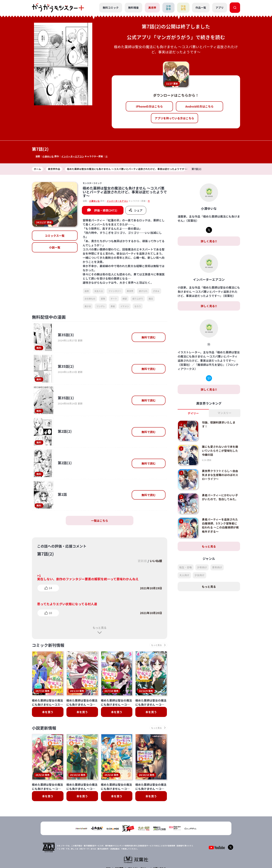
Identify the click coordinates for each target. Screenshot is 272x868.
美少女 (88, 306)
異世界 (152, 8)
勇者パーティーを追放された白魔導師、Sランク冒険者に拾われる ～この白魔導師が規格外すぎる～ (221, 525)
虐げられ (143, 291)
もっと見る (100, 628)
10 (50, 613)
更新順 (141, 561)
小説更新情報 (45, 728)
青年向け (217, 567)
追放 (87, 291)
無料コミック (110, 8)
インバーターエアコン (73, 156)
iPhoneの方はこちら (149, 106)
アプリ (220, 8)
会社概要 (119, 844)
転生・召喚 (186, 567)
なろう (138, 306)
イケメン (125, 306)
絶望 (125, 299)
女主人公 (99, 291)
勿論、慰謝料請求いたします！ (219, 424)
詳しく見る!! (209, 241)
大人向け (184, 575)
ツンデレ (101, 306)
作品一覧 (201, 8)
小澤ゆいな (48, 156)
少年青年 (168, 8)
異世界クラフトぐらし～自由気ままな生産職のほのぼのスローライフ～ (220, 475)
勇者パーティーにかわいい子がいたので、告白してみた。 (220, 497)
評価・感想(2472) (106, 210)
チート (114, 299)
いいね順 (156, 561)
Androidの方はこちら (200, 106)
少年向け (202, 567)
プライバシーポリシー (138, 844)
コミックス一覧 (55, 236)
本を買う (48, 712)
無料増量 (133, 8)
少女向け (199, 575)
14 (50, 588)
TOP (109, 844)
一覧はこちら (100, 521)
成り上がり (138, 299)
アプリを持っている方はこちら (175, 118)
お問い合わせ (159, 844)
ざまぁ (156, 291)
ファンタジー (115, 291)
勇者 (113, 306)
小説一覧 (55, 248)
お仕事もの (90, 299)
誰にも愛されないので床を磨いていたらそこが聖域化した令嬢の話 (220, 451)
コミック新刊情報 (49, 645)
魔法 (151, 299)
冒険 (103, 299)
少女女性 (183, 8)
